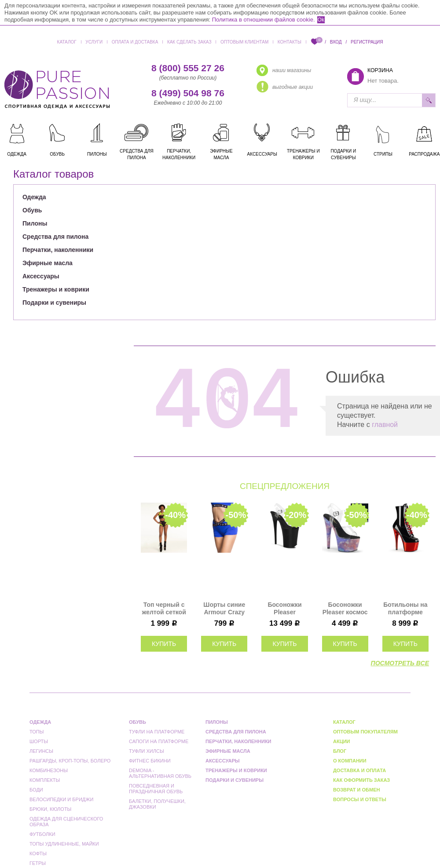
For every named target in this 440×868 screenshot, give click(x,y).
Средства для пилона (55, 237)
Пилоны (35, 223)
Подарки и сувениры (54, 303)
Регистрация (367, 42)
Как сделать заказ (189, 42)
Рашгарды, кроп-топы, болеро (70, 761)
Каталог (67, 42)
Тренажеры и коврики (56, 289)
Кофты (38, 853)
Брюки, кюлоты (50, 809)
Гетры (38, 863)
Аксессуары (41, 276)
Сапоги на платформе (159, 741)
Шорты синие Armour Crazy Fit (224, 609)
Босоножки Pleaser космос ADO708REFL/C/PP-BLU (345, 609)
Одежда (34, 197)
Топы (37, 732)
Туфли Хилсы (147, 751)
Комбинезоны (49, 770)
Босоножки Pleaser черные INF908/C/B (284, 609)
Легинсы (41, 751)
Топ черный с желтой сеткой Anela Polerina (164, 609)
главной (385, 425)
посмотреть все (400, 663)
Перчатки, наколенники (58, 250)
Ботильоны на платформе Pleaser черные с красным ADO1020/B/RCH (405, 609)
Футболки (42, 834)
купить (164, 644)
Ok (321, 20)
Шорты (39, 741)
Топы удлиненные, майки (64, 844)
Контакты (290, 42)
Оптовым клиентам (244, 42)
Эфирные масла (48, 263)
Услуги (94, 42)
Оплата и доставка (135, 42)
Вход (336, 42)
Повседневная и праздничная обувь (156, 789)
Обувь (32, 210)
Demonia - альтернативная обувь (160, 773)
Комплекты (45, 780)
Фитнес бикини (150, 761)
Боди (36, 790)
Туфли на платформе (157, 732)
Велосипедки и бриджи (61, 799)
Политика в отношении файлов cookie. (264, 20)
